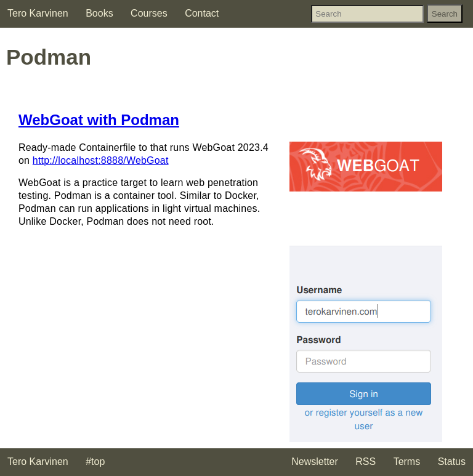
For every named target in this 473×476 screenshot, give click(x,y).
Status (452, 462)
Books (99, 13)
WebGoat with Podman (99, 120)
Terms (407, 462)
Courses (149, 13)
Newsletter (315, 462)
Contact (202, 13)
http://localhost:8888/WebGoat (101, 160)
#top (95, 462)
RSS (366, 462)
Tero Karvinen (38, 13)
